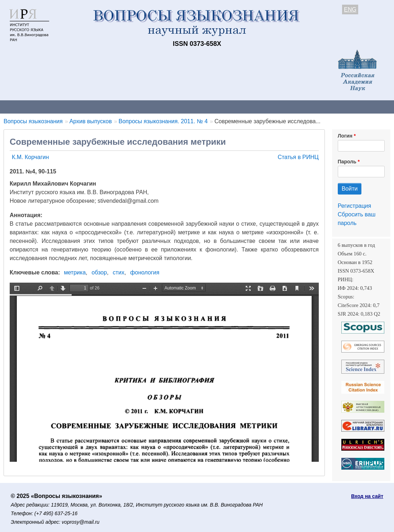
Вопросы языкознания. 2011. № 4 (163, 121)
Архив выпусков (201, 107)
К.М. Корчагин (30, 157)
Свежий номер (146, 107)
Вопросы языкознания (33, 121)
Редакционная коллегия (308, 107)
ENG (350, 9)
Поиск (362, 107)
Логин (345, 136)
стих (119, 272)
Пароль (347, 162)
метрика (75, 272)
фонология (145, 272)
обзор (99, 272)
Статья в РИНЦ (298, 157)
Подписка (249, 107)
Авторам (101, 107)
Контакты (63, 107)
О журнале (21, 107)
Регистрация (355, 206)
